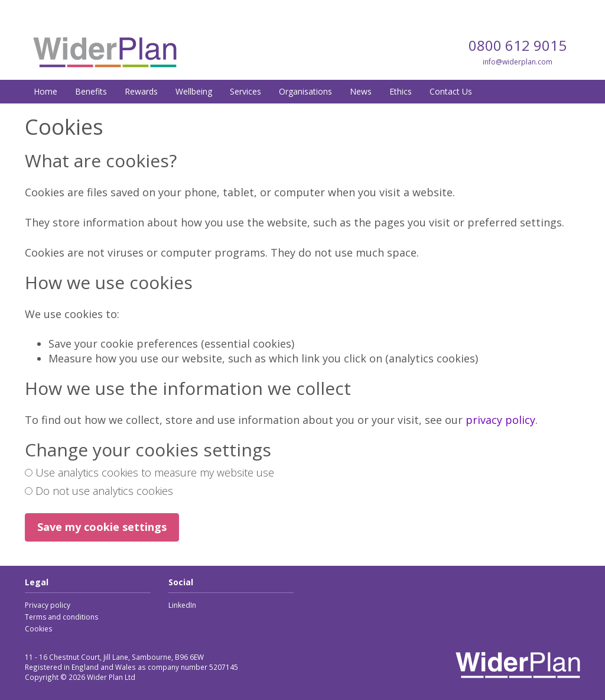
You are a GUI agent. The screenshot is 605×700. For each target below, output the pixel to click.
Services (245, 91)
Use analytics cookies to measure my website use (149, 472)
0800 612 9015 (518, 45)
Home (45, 91)
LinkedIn (182, 605)
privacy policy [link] (500, 420)
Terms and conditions (61, 617)
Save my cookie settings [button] (102, 527)
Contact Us (451, 91)
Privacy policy (48, 605)
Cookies (38, 629)
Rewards (141, 91)
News (361, 91)
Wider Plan (105, 52)
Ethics (401, 91)
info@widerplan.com (518, 62)
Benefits (91, 91)
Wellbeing (194, 91)
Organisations (305, 91)
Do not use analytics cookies (99, 491)
